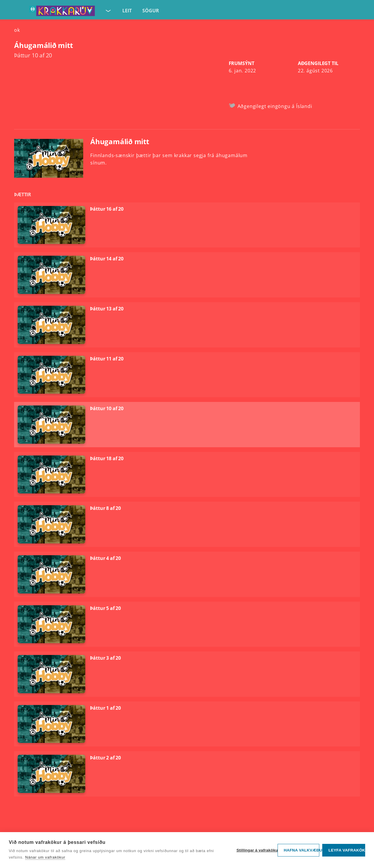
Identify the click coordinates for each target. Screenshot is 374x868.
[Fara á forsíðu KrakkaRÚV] (62, 12)
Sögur (151, 11)
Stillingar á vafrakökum (256, 850)
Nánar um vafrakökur (45, 857)
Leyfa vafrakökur (347, 850)
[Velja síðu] (108, 10)
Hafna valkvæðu (302, 850)
